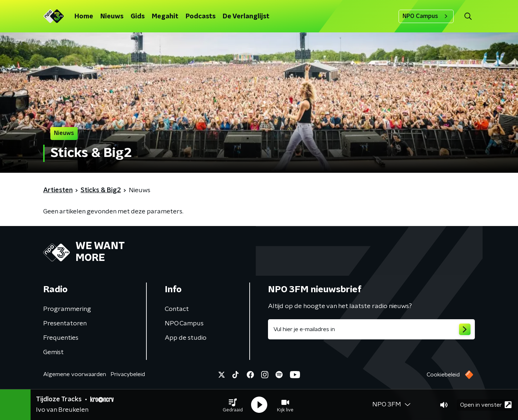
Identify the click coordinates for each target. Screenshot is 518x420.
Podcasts (201, 17)
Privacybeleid (128, 374)
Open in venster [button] (486, 405)
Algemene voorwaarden (75, 374)
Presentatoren (65, 324)
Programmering (67, 309)
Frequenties (61, 338)
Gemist (53, 352)
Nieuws (112, 17)
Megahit (165, 17)
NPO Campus (426, 16)
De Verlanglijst (246, 17)
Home (84, 17)
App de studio (186, 338)
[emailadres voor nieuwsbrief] (371, 329)
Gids (138, 17)
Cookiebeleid (443, 375)
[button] (233, 405)
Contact (177, 309)
